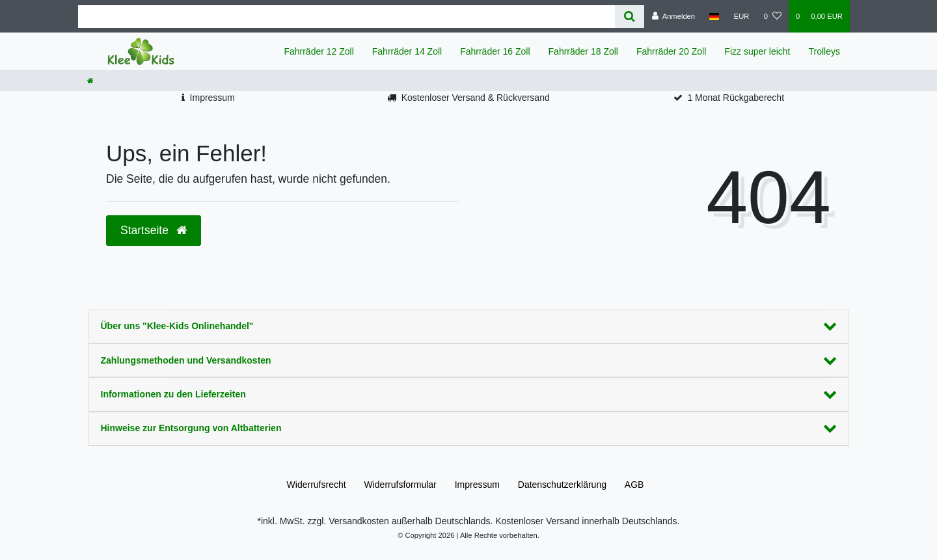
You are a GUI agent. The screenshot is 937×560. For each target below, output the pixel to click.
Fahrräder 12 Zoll (319, 51)
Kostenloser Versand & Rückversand (476, 98)
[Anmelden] (673, 16)
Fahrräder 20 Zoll (671, 51)
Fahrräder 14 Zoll (407, 51)
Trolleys (825, 51)
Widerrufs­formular (401, 485)
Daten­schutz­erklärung (562, 485)
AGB (634, 485)
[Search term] (346, 17)
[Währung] (742, 16)
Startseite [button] (154, 230)
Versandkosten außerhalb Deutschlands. (409, 521)
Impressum (212, 98)
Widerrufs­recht (317, 485)
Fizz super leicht (757, 51)
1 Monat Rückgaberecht (736, 98)
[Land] (714, 16)
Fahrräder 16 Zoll (495, 51)
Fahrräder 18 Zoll (583, 51)
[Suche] (630, 17)
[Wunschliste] (773, 16)
